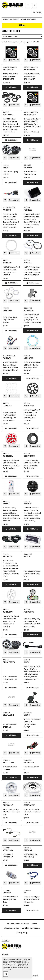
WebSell (35, 976)
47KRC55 (28, 210)
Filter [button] (22, 25)
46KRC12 (28, 504)
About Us (34, 924)
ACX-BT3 (7, 210)
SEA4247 (28, 168)
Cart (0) (37, 12)
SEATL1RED (8, 763)
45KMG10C (8, 612)
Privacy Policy (22, 933)
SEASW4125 (8, 70)
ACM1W (28, 557)
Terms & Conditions (18, 967)
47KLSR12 (7, 263)
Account (40, 5)
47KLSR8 (28, 263)
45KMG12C (29, 406)
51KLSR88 (7, 311)
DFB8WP (7, 893)
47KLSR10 (29, 358)
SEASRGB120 (30, 115)
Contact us (5, 940)
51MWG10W (8, 805)
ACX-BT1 (7, 358)
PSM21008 (29, 311)
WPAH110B (8, 850)
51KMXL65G (29, 456)
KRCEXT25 (8, 557)
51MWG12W (29, 805)
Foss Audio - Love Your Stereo (18, 924)
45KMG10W (29, 612)
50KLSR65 (7, 406)
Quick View (14, 60)
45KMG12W (8, 456)
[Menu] (28, 5)
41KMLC (7, 504)
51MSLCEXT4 (9, 662)
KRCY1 (27, 662)
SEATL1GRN (8, 715)
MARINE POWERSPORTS (11, 19)
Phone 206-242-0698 (12, 928)
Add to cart (11, 87)
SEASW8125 (30, 70)
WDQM (27, 715)
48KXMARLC (9, 115)
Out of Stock (11, 140)
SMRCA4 (28, 850)
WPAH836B (29, 763)
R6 (25, 893)
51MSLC (7, 168)
